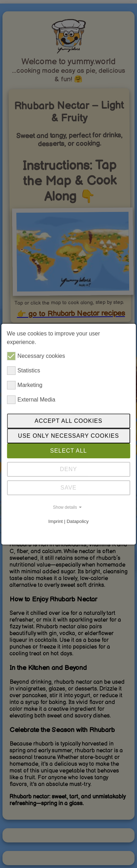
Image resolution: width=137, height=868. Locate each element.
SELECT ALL (69, 451)
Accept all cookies (68, 421)
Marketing (24, 385)
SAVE (69, 488)
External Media (31, 400)
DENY (68, 469)
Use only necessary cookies (68, 436)
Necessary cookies (36, 356)
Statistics (23, 371)
